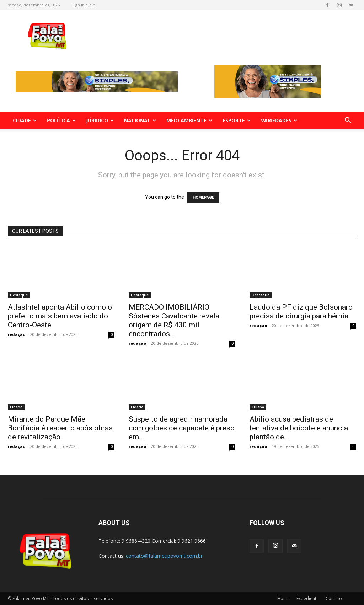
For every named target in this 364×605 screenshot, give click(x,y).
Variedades (279, 120)
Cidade (25, 120)
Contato (334, 598)
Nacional (140, 120)
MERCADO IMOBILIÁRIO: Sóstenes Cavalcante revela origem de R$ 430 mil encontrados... (174, 320)
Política (61, 120)
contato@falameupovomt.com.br (164, 556)
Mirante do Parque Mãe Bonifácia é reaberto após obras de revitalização (60, 428)
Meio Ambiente (189, 120)
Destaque (19, 295)
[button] (348, 121)
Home (283, 598)
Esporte (237, 120)
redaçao (17, 334)
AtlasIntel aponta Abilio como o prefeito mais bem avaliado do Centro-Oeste (60, 316)
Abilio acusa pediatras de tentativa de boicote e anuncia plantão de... (299, 428)
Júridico (100, 120)
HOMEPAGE (203, 197)
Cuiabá (258, 407)
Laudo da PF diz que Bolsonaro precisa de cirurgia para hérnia (301, 312)
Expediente (308, 598)
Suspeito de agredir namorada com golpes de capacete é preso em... (182, 428)
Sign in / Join (84, 5)
